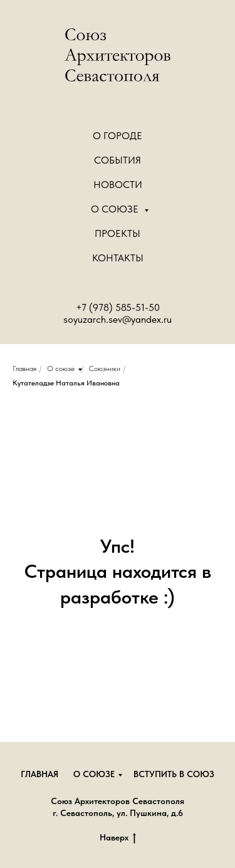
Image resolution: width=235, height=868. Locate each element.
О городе (118, 136)
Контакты (118, 258)
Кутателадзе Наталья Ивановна (66, 383)
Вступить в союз (174, 774)
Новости (118, 185)
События (118, 160)
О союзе (61, 369)
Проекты (118, 233)
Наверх (118, 838)
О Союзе (116, 209)
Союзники (105, 369)
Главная (24, 369)
